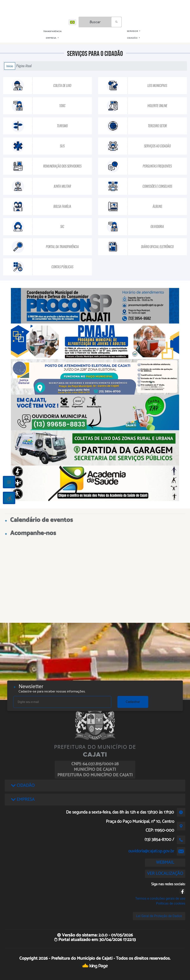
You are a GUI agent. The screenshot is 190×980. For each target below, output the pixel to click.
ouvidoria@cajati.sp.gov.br (151, 851)
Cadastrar (133, 702)
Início (10, 66)
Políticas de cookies (171, 903)
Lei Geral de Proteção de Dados (159, 916)
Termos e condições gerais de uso (160, 899)
